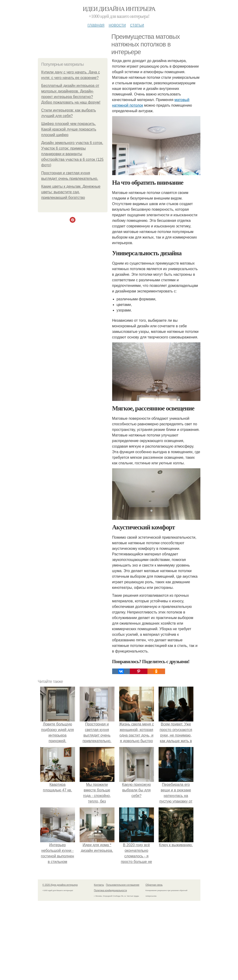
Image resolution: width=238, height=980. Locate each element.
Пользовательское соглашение (123, 885)
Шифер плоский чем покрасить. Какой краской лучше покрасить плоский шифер (69, 129)
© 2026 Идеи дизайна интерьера (60, 885)
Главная (96, 25)
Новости (117, 25)
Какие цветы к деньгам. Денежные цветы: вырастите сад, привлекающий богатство (71, 192)
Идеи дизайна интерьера (119, 9)
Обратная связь (154, 885)
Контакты (99, 885)
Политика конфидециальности (111, 890)
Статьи (137, 25)
